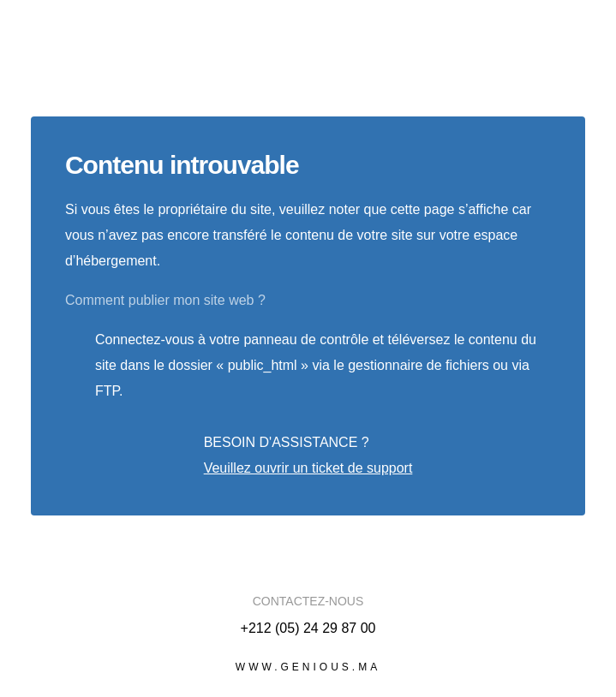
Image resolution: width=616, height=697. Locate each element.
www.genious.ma (308, 667)
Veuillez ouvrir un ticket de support (308, 468)
